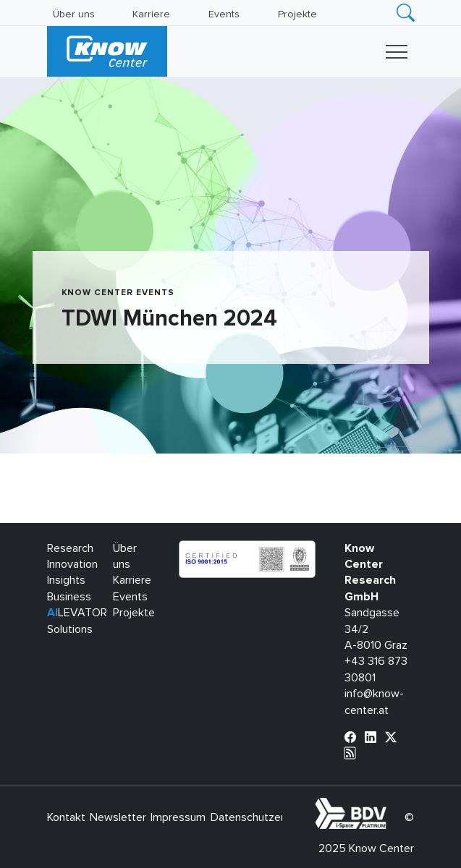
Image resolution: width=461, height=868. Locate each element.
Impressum (178, 817)
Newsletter (118, 817)
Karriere (151, 14)
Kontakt (66, 817)
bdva (389, 806)
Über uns (74, 14)
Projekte (297, 14)
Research (70, 548)
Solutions (70, 629)
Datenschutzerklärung (265, 817)
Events (224, 14)
